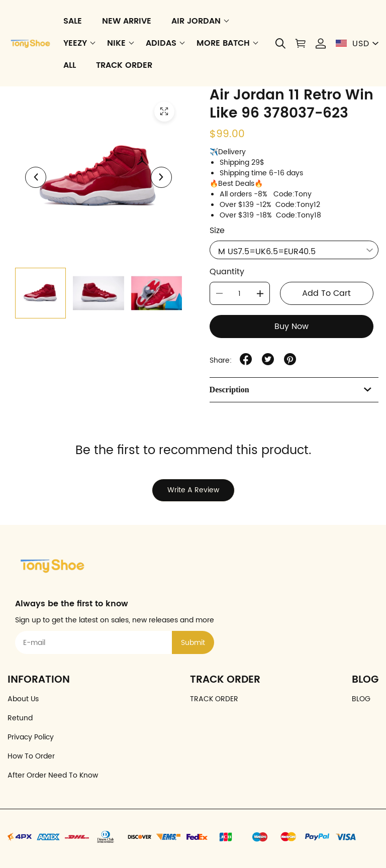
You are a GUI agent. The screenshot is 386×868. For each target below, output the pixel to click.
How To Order (31, 756)
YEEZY (75, 43)
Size (217, 231)
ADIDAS (161, 43)
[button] (280, 43)
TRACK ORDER (124, 65)
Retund (20, 718)
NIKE (116, 43)
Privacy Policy (31, 737)
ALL (70, 65)
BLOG (361, 699)
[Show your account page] (321, 43)
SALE (73, 21)
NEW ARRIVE (127, 21)
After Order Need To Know (53, 775)
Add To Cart (326, 293)
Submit (193, 643)
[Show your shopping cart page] (301, 43)
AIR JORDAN (196, 21)
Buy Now (292, 327)
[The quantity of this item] (240, 293)
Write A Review (193, 490)
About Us (23, 699)
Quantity (227, 272)
